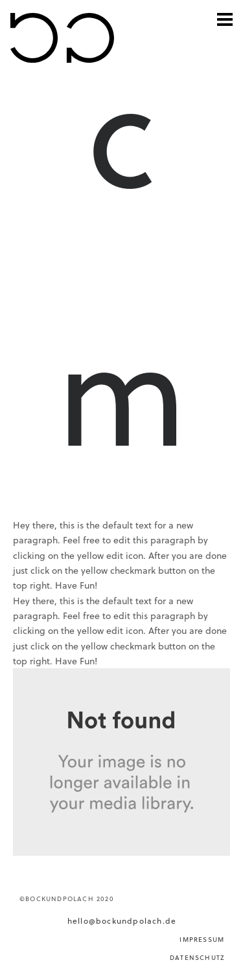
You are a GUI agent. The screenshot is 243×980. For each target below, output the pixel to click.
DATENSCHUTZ (197, 957)
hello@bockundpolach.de (122, 920)
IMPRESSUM (202, 939)
